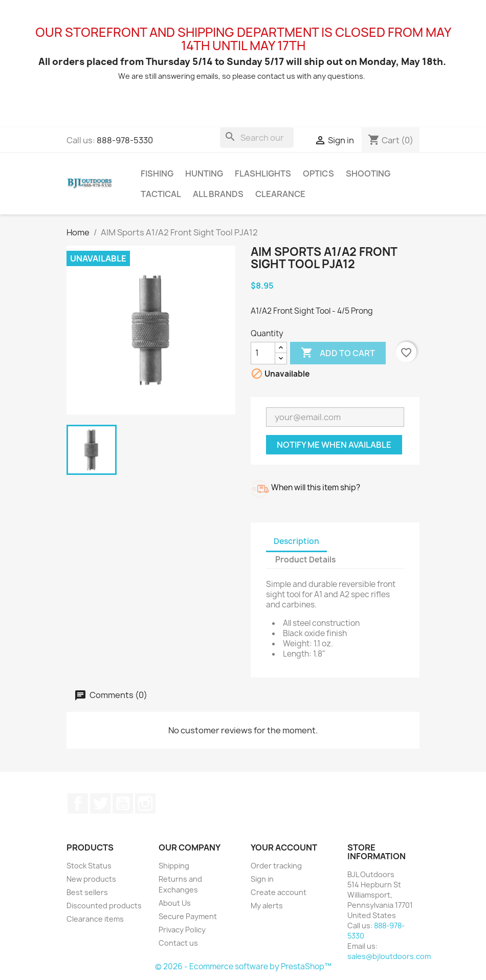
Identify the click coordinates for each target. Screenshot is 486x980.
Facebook (78, 803)
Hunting (204, 173)
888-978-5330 (125, 140)
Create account (279, 892)
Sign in (262, 879)
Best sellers (87, 892)
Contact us (178, 943)
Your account (284, 847)
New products (91, 879)
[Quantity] (263, 353)
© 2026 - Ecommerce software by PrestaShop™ (243, 966)
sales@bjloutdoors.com (389, 956)
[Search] (257, 138)
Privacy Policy (182, 930)
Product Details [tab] (305, 560)
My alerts (267, 906)
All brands (218, 194)
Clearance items (95, 919)
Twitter (100, 803)
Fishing (157, 173)
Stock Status (89, 866)
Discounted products (104, 906)
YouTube (123, 803)
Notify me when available (334, 445)
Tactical (161, 194)
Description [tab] (296, 541)
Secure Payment (188, 916)
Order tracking (276, 866)
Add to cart (338, 353)
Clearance (280, 194)
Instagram (145, 803)
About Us (175, 903)
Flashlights (263, 173)
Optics (318, 173)
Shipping (174, 866)
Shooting (368, 173)
